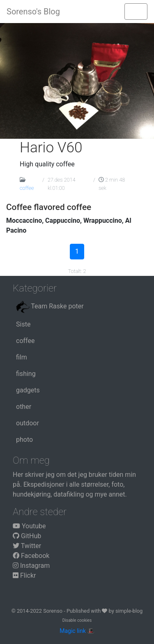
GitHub (27, 536)
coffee (27, 188)
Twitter (27, 546)
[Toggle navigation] (136, 12)
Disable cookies (77, 620)
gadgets (28, 390)
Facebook (31, 556)
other (24, 407)
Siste (23, 324)
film (22, 357)
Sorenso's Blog (33, 12)
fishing (26, 374)
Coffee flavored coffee (49, 207)
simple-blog (129, 611)
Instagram (31, 566)
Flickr (24, 575)
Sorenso (53, 611)
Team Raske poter (50, 307)
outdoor (28, 423)
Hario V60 (51, 147)
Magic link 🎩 (77, 631)
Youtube (29, 526)
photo (24, 440)
